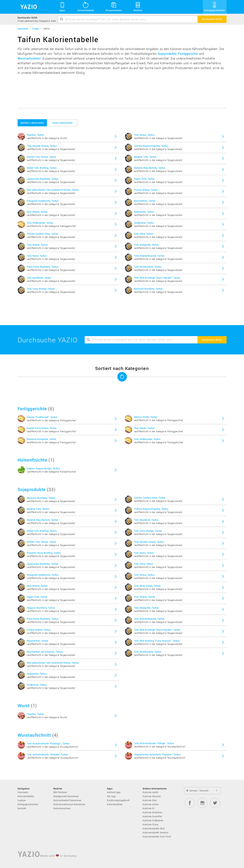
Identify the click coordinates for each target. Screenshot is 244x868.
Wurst (24, 706)
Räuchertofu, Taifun (145, 201)
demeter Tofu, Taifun (145, 157)
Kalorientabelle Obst (154, 828)
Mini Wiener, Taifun (37, 212)
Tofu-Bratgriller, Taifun (146, 245)
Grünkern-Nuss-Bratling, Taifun (44, 553)
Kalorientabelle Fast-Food (157, 836)
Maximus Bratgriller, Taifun (42, 439)
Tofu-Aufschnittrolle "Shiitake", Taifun (47, 754)
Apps (62, 7)
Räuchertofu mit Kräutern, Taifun (45, 652)
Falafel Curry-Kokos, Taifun (42, 428)
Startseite (23, 792)
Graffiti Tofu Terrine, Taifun (42, 157)
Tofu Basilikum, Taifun (39, 278)
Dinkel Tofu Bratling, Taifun (42, 168)
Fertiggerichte (188, 54)
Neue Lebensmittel (62, 123)
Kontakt (22, 808)
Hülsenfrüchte (32, 460)
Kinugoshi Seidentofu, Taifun (43, 201)
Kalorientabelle (86, 7)
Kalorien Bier (150, 800)
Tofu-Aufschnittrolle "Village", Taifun (154, 743)
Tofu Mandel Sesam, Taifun (42, 146)
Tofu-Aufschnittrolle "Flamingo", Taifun (48, 743)
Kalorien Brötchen (152, 812)
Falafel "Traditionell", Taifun (42, 417)
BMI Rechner (60, 792)
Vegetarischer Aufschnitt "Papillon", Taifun (157, 754)
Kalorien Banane (152, 796)
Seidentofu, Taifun (144, 212)
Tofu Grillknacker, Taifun (40, 223)
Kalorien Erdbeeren (153, 820)
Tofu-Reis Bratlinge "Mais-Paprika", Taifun (157, 278)
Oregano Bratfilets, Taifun (41, 608)
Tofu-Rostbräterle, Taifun (148, 267)
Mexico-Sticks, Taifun (146, 417)
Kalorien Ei (149, 808)
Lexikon (22, 800)
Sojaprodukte (167, 54)
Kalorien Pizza (151, 824)
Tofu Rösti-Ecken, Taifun (147, 586)
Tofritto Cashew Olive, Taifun (43, 234)
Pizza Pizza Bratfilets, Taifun (43, 267)
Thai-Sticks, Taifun (144, 428)
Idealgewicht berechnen (66, 796)
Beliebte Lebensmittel (32, 123)
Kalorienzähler (115, 804)
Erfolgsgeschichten (215, 7)
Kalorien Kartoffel (152, 816)
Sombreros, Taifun (144, 223)
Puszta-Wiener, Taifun (146, 190)
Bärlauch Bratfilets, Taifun (148, 289)
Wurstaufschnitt (29, 58)
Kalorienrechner (62, 808)
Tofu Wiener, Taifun (37, 245)
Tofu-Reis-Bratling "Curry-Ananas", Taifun (157, 641)
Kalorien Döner (151, 804)
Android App (114, 792)
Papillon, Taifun (35, 135)
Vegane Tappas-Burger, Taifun (43, 468)
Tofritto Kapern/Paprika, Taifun (151, 146)
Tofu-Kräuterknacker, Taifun (149, 256)
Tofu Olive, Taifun (144, 234)
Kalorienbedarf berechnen (67, 800)
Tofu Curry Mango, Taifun (41, 289)
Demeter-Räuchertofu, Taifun (150, 168)
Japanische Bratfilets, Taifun (43, 179)
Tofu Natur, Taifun (37, 256)
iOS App (111, 796)
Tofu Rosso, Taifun (144, 135)
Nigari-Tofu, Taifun (144, 179)
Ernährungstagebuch (118, 800)
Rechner (138, 7)
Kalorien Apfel (150, 792)
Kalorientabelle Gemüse (155, 832)
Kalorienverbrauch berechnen (69, 804)
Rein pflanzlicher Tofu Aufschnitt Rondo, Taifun (53, 190)
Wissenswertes (114, 7)
